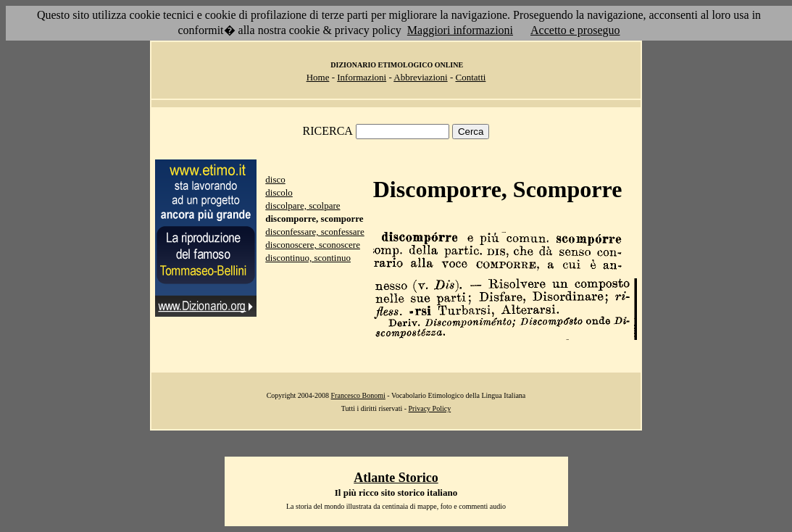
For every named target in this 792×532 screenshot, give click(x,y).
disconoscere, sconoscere (313, 245)
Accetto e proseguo (575, 30)
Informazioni (362, 77)
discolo (279, 192)
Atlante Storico (396, 478)
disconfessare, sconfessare (314, 232)
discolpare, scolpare (303, 205)
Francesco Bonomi (358, 395)
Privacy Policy (430, 408)
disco (275, 179)
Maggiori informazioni (460, 30)
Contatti (470, 77)
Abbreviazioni (420, 77)
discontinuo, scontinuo (308, 258)
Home (318, 77)
